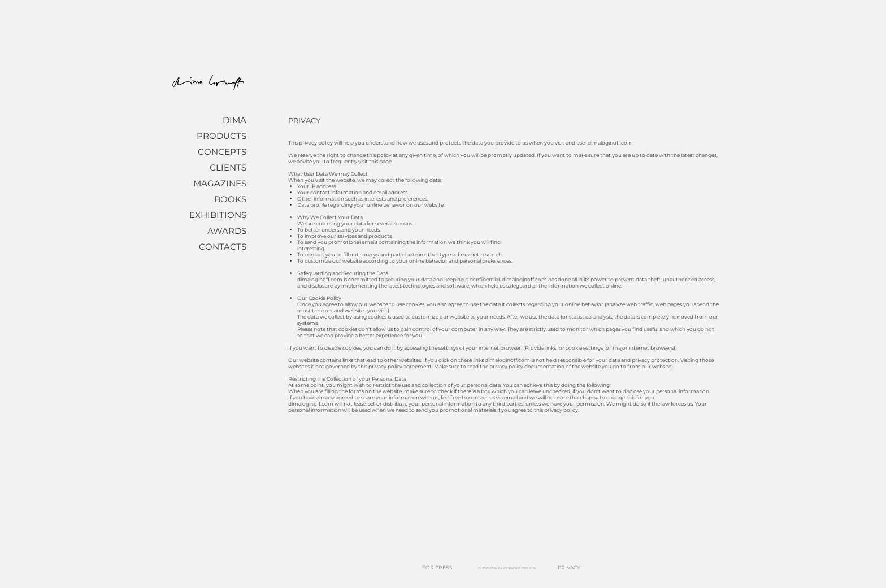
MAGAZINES (220, 183)
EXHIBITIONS (218, 215)
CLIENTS (228, 167)
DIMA (234, 120)
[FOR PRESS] (437, 568)
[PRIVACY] (569, 568)
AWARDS (227, 231)
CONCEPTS (222, 152)
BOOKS (230, 199)
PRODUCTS (221, 136)
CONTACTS (223, 247)
